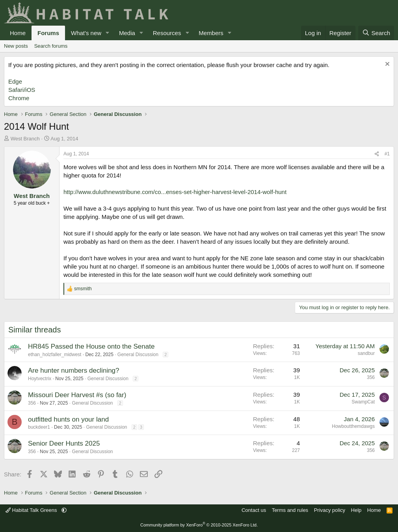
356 (371, 377)
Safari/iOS (22, 90)
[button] (108, 33)
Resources (167, 33)
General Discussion (138, 355)
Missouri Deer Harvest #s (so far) (77, 395)
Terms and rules (290, 510)
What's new (86, 33)
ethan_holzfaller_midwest (55, 355)
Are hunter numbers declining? (74, 371)
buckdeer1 (39, 427)
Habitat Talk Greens (32, 510)
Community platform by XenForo (199, 525)
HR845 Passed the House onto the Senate (91, 346)
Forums (48, 33)
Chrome (19, 98)
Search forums (51, 46)
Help (356, 510)
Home (18, 33)
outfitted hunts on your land (68, 419)
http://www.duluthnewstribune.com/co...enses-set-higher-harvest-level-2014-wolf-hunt (175, 192)
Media (127, 33)
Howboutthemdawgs (353, 426)
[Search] (376, 33)
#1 (387, 154)
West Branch (25, 139)
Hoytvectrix (40, 379)
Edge (15, 81)
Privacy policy (330, 510)
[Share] (377, 154)
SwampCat (363, 402)
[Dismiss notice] (386, 65)
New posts (16, 46)
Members (211, 33)
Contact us (254, 510)
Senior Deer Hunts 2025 (64, 443)
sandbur (366, 353)
